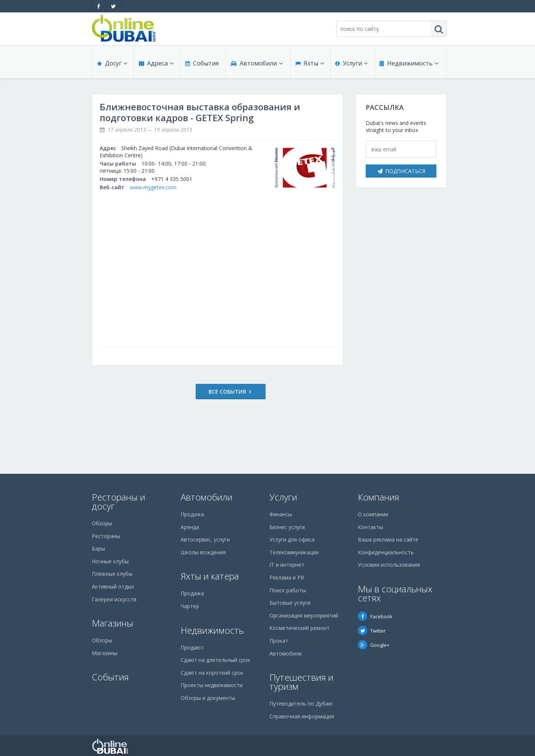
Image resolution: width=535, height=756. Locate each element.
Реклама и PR (287, 577)
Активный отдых (113, 586)
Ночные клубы (110, 561)
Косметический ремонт (299, 628)
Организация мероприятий (304, 615)
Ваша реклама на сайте (388, 539)
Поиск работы (288, 590)
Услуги (351, 65)
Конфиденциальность (386, 552)
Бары (98, 548)
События (201, 65)
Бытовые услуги (290, 603)
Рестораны (106, 536)
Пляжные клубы (112, 574)
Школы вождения (203, 552)
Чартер (190, 606)
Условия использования (389, 565)
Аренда (190, 527)
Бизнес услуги (287, 527)
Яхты (309, 65)
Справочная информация (302, 716)
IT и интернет (287, 565)
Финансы (281, 514)
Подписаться (401, 171)
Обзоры (102, 523)
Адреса (156, 65)
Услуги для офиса (292, 539)
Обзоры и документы (208, 698)
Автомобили (256, 65)
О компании (373, 514)
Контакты (370, 527)
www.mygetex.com (153, 187)
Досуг (112, 65)
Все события (214, 392)
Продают (192, 647)
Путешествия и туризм (301, 682)
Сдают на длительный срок (215, 660)
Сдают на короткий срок (212, 673)
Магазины (112, 623)
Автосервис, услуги (205, 539)
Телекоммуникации (294, 552)
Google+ (374, 645)
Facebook (375, 616)
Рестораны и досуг (119, 501)
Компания (378, 497)
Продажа (192, 514)
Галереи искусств (114, 599)
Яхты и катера (210, 576)
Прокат (279, 641)
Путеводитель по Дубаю (301, 704)
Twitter (372, 631)
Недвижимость (409, 65)
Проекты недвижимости (212, 685)
